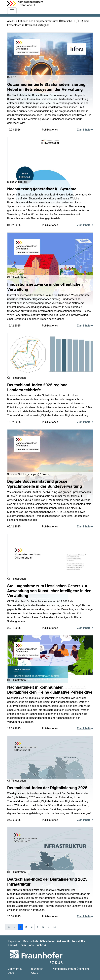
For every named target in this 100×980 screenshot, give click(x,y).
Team (22, 945)
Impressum (15, 941)
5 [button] (43, 927)
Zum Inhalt (85, 130)
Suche (41, 945)
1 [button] (20, 927)
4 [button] (37, 927)
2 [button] (26, 927)
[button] (49, 927)
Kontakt (13, 945)
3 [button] (32, 927)
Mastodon (48, 941)
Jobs (31, 945)
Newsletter (79, 941)
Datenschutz (31, 941)
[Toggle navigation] (12, 11)
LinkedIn (64, 941)
